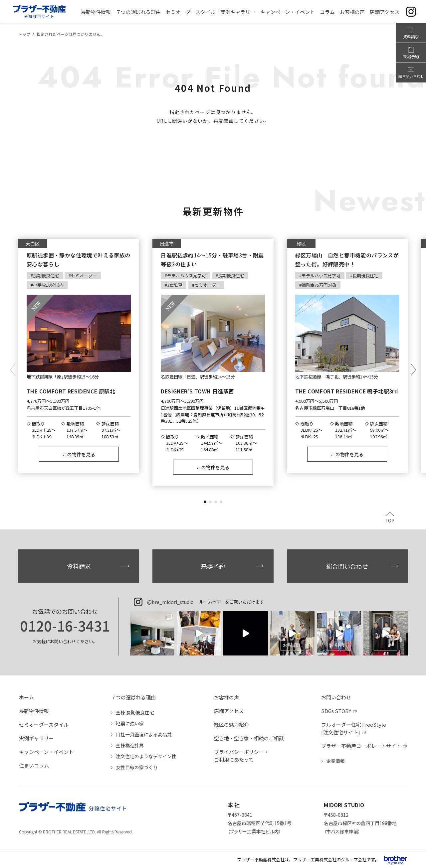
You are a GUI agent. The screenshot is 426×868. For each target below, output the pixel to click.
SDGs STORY (336, 711)
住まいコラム (34, 765)
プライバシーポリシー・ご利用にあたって (241, 756)
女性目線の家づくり (137, 767)
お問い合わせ (336, 697)
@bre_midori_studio (170, 602)
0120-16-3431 (65, 626)
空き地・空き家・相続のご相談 (249, 738)
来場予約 (213, 566)
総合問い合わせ (347, 566)
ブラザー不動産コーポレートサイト (361, 746)
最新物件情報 (34, 711)
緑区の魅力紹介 (231, 724)
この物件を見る (79, 454)
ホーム (26, 697)
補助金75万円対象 (319, 285)
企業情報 (335, 761)
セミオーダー (84, 276)
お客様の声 (226, 697)
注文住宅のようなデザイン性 (146, 756)
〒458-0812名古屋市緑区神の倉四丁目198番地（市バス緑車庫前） (360, 823)
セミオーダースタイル (44, 724)
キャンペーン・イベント (46, 752)
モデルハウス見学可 (187, 276)
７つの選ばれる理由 (133, 697)
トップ (24, 34)
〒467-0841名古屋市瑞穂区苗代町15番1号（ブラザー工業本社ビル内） (260, 823)
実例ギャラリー (36, 738)
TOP (390, 520)
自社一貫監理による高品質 (144, 734)
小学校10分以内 (48, 285)
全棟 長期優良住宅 (135, 712)
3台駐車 (175, 285)
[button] (205, 502)
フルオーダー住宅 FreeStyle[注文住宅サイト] (354, 728)
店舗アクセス (229, 711)
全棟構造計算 (130, 745)
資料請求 (79, 566)
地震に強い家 (130, 723)
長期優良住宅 (46, 276)
